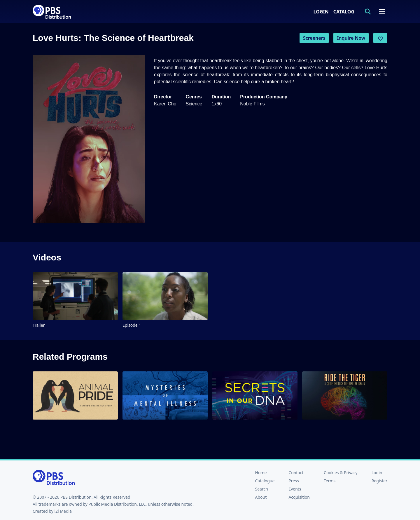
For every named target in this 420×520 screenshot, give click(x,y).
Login (321, 12)
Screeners (314, 38)
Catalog (344, 12)
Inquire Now (351, 38)
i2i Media (63, 511)
